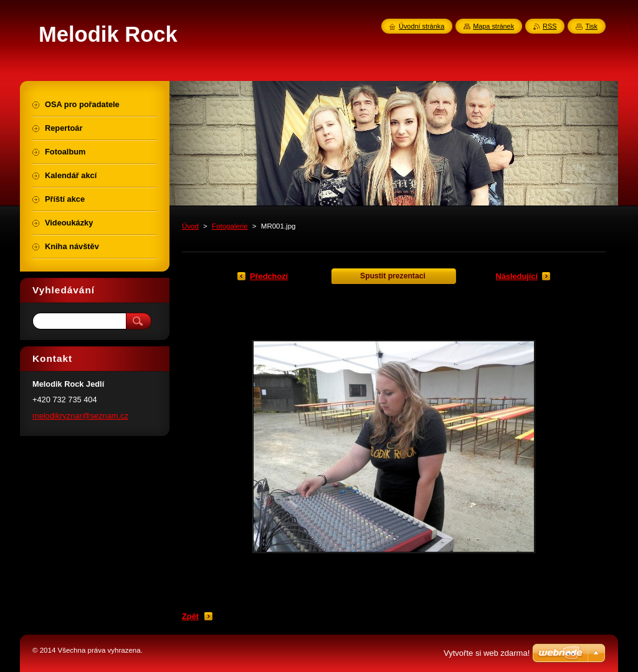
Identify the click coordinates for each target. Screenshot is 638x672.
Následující (517, 276)
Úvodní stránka (421, 26)
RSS (550, 26)
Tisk (591, 26)
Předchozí (269, 276)
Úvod (190, 226)
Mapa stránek (493, 26)
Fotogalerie (230, 226)
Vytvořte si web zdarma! (487, 653)
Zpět (190, 616)
